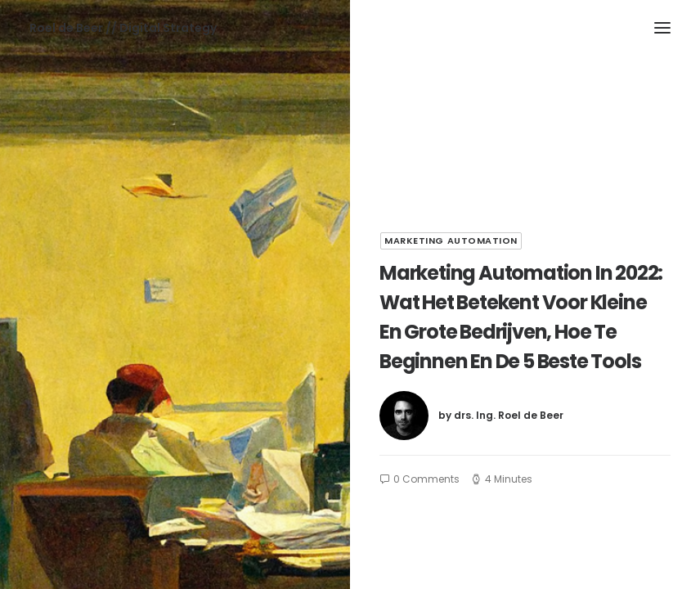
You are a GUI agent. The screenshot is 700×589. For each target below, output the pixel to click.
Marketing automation (451, 241)
